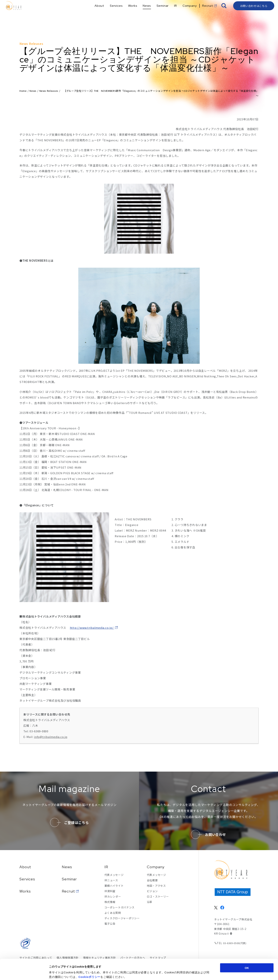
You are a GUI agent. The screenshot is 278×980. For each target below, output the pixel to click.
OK (247, 949)
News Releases (49, 91)
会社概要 (152, 880)
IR (106, 867)
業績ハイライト (114, 886)
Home (23, 91)
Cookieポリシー (89, 957)
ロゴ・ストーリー (158, 896)
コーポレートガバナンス (120, 907)
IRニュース (111, 880)
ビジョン (152, 891)
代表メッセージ (114, 875)
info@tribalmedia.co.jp (51, 737)
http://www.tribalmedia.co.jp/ (92, 628)
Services (27, 879)
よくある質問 (113, 913)
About (25, 867)
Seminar (69, 879)
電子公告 (110, 924)
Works (25, 891)
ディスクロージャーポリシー (122, 918)
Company (156, 867)
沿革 (150, 902)
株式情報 (110, 902)
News (33, 91)
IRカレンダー (113, 896)
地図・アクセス (156, 886)
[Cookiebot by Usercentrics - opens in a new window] (24, 973)
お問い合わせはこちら (254, 12)
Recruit (68, 891)
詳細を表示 (182, 973)
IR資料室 (110, 891)
